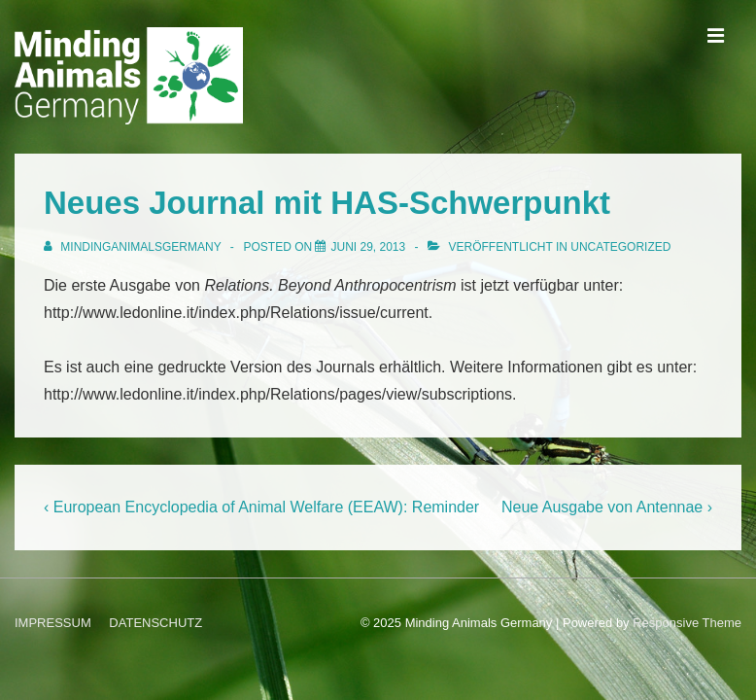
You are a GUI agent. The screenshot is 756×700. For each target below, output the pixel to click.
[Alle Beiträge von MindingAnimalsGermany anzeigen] (134, 247)
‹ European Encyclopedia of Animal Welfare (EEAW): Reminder (261, 507)
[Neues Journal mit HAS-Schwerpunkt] (368, 247)
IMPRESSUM (53, 623)
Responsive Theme (687, 623)
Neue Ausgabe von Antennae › (607, 507)
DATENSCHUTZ (155, 623)
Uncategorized (620, 247)
